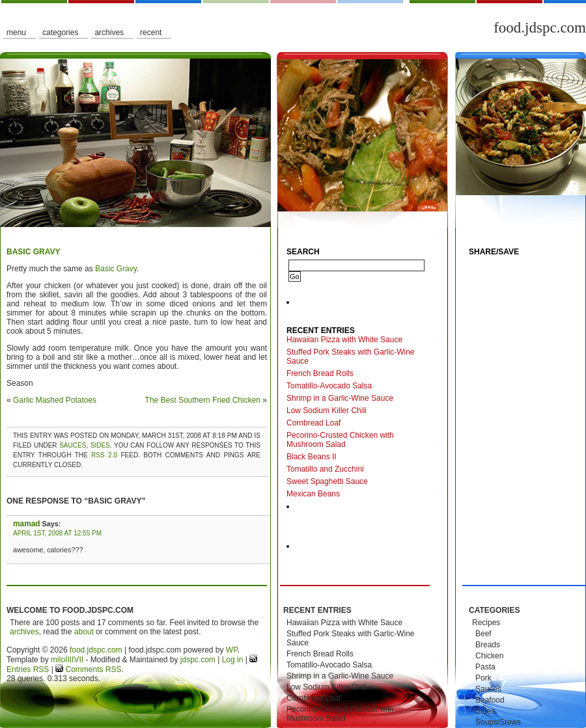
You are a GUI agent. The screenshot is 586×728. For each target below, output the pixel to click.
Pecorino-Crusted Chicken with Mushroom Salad (340, 440)
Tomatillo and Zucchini (325, 469)
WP (232, 650)
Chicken (489, 656)
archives (24, 632)
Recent (151, 33)
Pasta (485, 667)
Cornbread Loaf (314, 423)
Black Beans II (312, 457)
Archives (109, 33)
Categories (60, 33)
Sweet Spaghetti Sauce (327, 481)
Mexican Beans (313, 494)
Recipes (486, 623)
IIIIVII (74, 660)
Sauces (73, 445)
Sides (100, 445)
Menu (16, 33)
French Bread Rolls (320, 373)
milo (58, 660)
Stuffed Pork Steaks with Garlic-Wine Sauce (351, 357)
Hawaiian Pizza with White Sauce (344, 340)
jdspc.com (198, 660)
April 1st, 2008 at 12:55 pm (57, 533)
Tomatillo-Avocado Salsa (329, 386)
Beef (483, 634)
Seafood (490, 700)
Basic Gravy (33, 252)
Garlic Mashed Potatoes (55, 400)
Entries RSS (28, 669)
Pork (483, 678)
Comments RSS (92, 669)
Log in (233, 660)
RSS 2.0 (104, 455)
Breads (488, 645)
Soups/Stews (498, 722)
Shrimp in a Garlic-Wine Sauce (340, 398)
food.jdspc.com (540, 28)
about (84, 632)
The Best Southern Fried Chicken (203, 400)
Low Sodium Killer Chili (327, 411)
